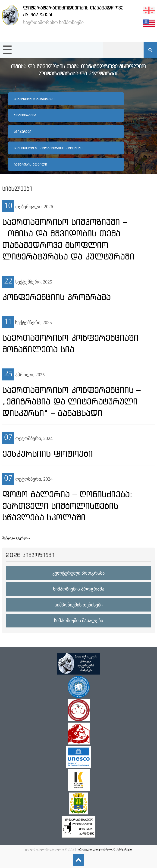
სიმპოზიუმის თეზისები (79, 605)
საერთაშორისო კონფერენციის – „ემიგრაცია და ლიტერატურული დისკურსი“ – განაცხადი (71, 401)
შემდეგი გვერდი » (16, 538)
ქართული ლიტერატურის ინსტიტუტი (104, 849)
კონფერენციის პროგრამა (57, 297)
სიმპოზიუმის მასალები (78, 621)
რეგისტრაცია (25, 115)
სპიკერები (23, 132)
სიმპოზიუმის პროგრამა (79, 589)
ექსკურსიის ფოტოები (48, 454)
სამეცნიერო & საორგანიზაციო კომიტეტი (48, 148)
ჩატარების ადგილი (30, 164)
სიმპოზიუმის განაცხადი (34, 99)
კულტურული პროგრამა (78, 573)
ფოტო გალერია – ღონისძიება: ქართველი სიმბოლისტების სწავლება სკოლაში (67, 506)
